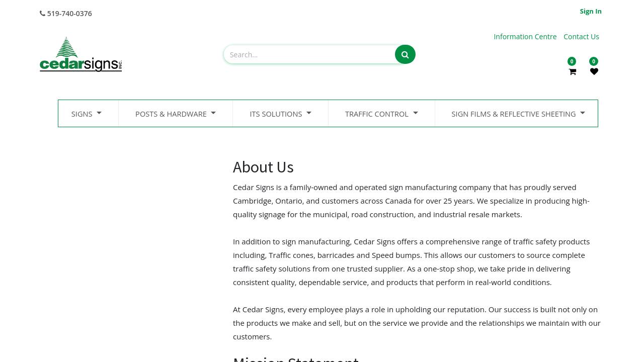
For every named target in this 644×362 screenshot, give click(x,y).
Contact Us (581, 36)
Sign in (591, 11)
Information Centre (526, 36)
